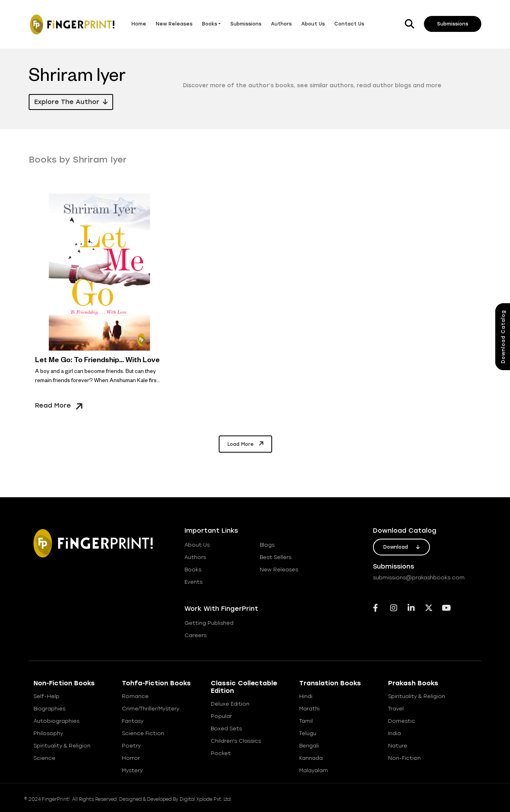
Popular (221, 716)
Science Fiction (143, 733)
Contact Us (349, 24)
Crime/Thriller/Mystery (151, 709)
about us (197, 545)
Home (139, 24)
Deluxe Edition (230, 704)
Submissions (246, 24)
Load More (246, 443)
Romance (135, 696)
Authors (281, 24)
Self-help (46, 696)
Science (44, 758)
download (401, 547)
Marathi (309, 709)
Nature (398, 746)
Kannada (311, 758)
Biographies (49, 709)
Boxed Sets (226, 729)
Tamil (306, 721)
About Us (313, 24)
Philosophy (48, 733)
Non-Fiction (404, 758)
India (394, 733)
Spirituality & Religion (62, 746)
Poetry (131, 746)
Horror (131, 758)
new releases (279, 570)
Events (193, 582)
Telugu (308, 733)
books (193, 570)
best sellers (276, 557)
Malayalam (314, 770)
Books (210, 24)
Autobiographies (56, 721)
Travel (396, 709)
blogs (267, 545)
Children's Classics (236, 741)
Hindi (306, 696)
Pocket (221, 753)
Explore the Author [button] (71, 102)
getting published (209, 623)
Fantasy (133, 721)
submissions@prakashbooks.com (419, 578)
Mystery (132, 770)
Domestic (402, 721)
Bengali (309, 746)
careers (195, 635)
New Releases (174, 24)
